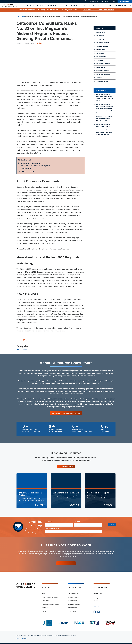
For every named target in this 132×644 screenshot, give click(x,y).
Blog (111, 6)
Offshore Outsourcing (102, 71)
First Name (51, 522)
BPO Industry (100, 36)
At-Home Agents (101, 32)
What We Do (40, 6)
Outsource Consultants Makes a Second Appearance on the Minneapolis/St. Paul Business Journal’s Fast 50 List (104, 109)
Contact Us (45, 609)
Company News (22, 349)
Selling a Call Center (102, 81)
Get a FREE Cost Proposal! (123, 6)
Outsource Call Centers (72, 6)
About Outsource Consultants (50, 598)
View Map (96, 607)
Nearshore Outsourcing (103, 64)
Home (18, 16)
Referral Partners (93, 1)
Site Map (27, 640)
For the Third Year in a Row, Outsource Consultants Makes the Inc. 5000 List (104, 119)
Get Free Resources (66, 467)
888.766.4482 (125, 1)
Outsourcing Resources (100, 6)
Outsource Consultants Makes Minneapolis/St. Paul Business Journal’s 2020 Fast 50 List (104, 98)
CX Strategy (99, 60)
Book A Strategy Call (66, 564)
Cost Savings (100, 53)
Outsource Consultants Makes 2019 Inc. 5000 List (103, 125)
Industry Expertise (73, 602)
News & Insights (101, 67)
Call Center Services (54, 6)
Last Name (80, 522)
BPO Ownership (100, 39)
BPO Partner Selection (102, 43)
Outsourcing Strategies (103, 74)
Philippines (99, 78)
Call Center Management (103, 46)
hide (30, 160)
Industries (86, 6)
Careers (114, 1)
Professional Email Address (55, 529)
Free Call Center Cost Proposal (50, 605)
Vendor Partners (105, 1)
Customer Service (101, 57)
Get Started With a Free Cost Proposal (66, 413)
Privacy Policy (20, 640)
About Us (30, 6)
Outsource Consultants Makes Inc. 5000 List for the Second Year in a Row (104, 132)
